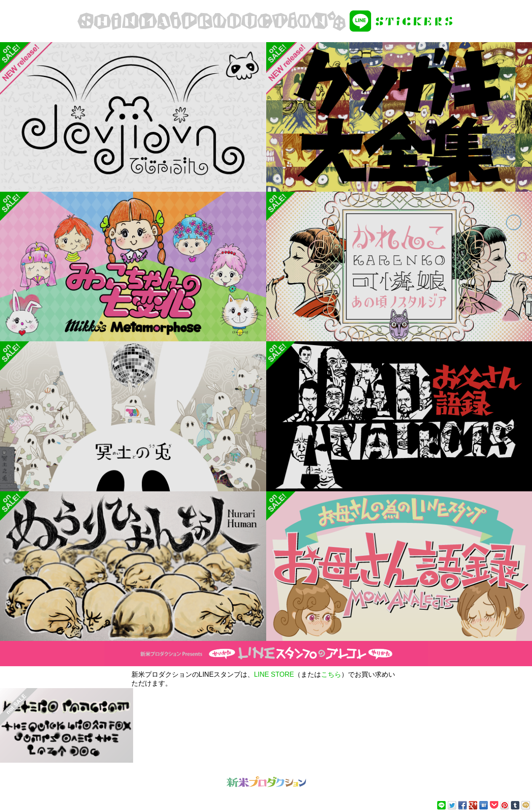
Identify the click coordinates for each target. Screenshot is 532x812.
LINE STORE (274, 674)
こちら (331, 674)
